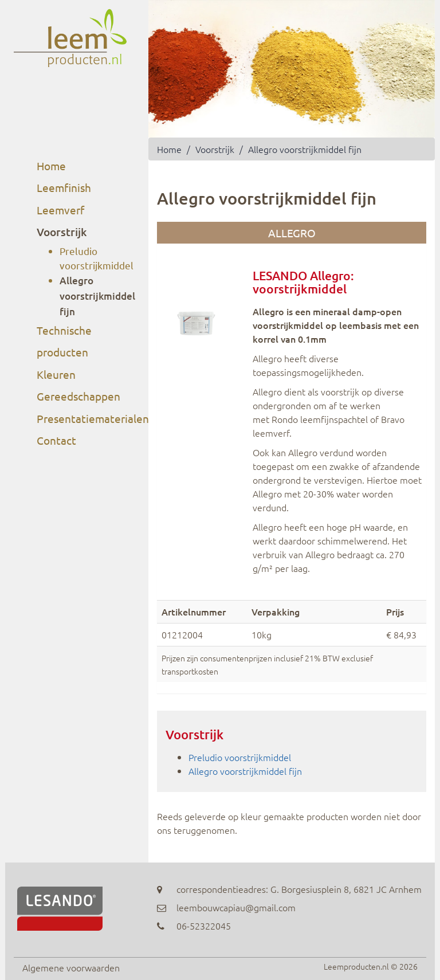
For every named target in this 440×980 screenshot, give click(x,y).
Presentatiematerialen (93, 418)
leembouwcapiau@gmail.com (236, 907)
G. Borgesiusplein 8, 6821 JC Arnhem (346, 889)
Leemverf (60, 210)
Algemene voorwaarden (71, 967)
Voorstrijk (62, 232)
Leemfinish (64, 187)
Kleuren (56, 374)
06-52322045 (204, 926)
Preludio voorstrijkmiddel (240, 757)
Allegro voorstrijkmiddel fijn (97, 296)
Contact (56, 440)
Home (51, 166)
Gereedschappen (78, 396)
